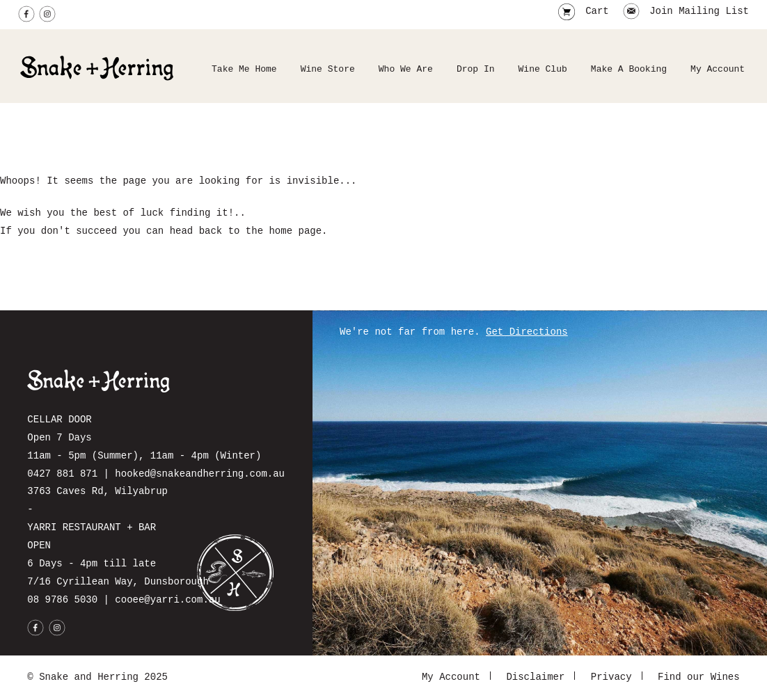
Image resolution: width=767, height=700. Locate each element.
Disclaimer (535, 677)
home (280, 231)
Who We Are (406, 70)
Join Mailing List (686, 12)
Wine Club (543, 70)
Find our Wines (699, 677)
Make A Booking (629, 70)
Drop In (476, 70)
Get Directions (527, 332)
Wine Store (328, 70)
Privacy (611, 677)
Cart (597, 12)
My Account (718, 70)
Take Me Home (244, 70)
